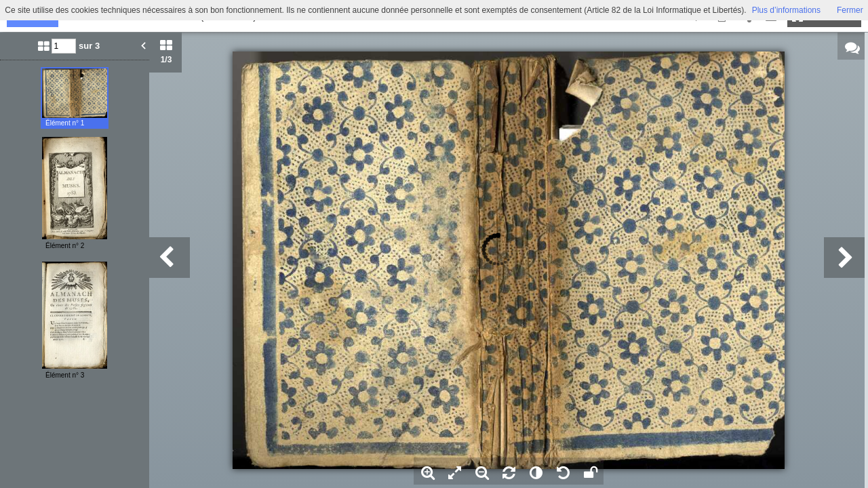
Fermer (850, 10)
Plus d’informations (786, 10)
